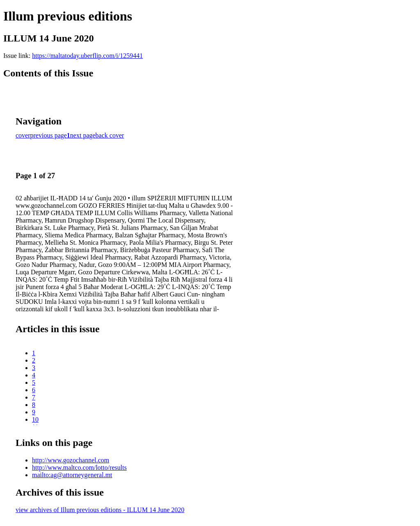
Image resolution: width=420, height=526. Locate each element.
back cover (110, 135)
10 (35, 419)
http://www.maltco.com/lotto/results (79, 467)
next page (83, 135)
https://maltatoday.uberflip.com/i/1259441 (87, 56)
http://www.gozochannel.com (71, 460)
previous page (49, 135)
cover (23, 135)
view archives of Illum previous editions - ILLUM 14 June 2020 (100, 510)
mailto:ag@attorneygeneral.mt (72, 475)
